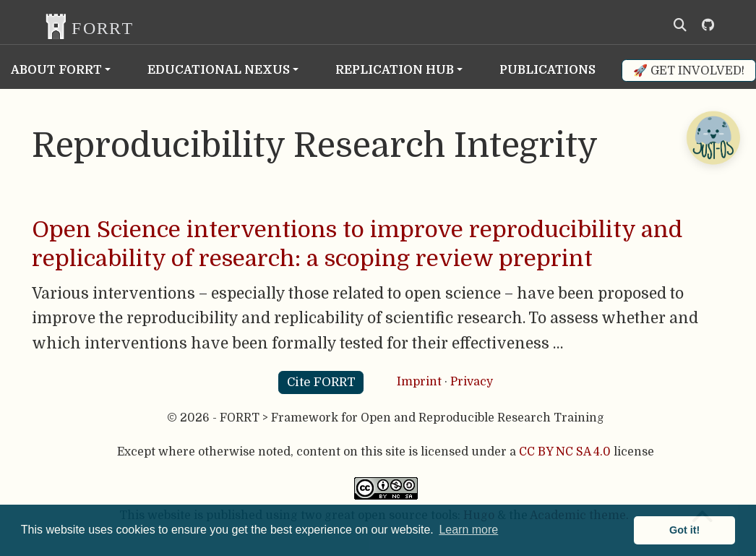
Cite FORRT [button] (321, 382)
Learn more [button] (468, 530)
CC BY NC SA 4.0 (565, 452)
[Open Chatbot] (713, 137)
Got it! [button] (684, 530)
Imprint (419, 382)
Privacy (472, 382)
